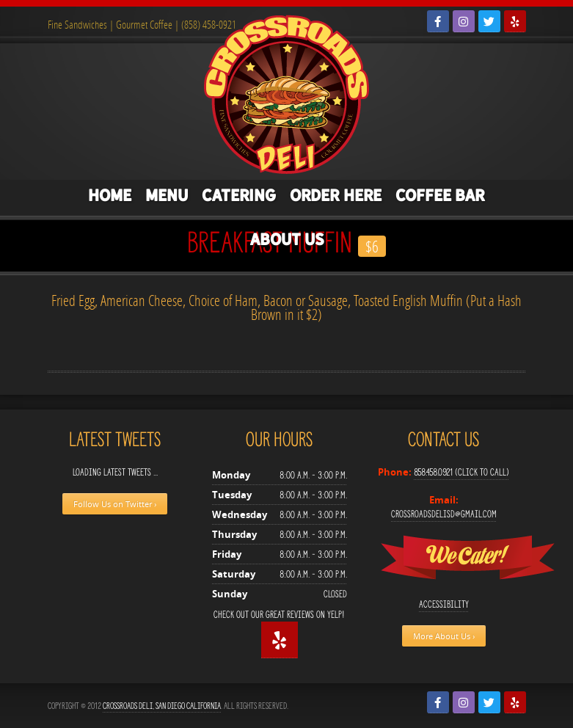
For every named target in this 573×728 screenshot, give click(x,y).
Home (110, 195)
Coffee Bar (440, 195)
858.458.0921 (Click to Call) (461, 472)
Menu (167, 195)
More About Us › (444, 636)
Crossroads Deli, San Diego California (162, 706)
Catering (239, 195)
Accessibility (444, 604)
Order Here (336, 195)
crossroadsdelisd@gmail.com (444, 514)
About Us (287, 239)
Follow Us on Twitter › (115, 504)
